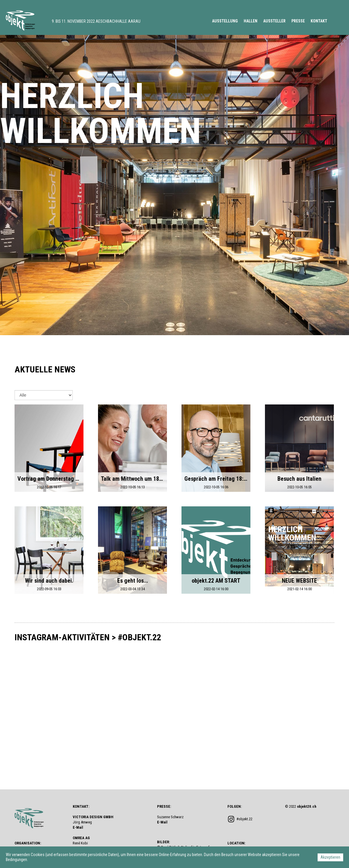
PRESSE (298, 21)
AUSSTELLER (274, 21)
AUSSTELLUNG (225, 21)
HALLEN (251, 21)
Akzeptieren (330, 857)
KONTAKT (319, 21)
